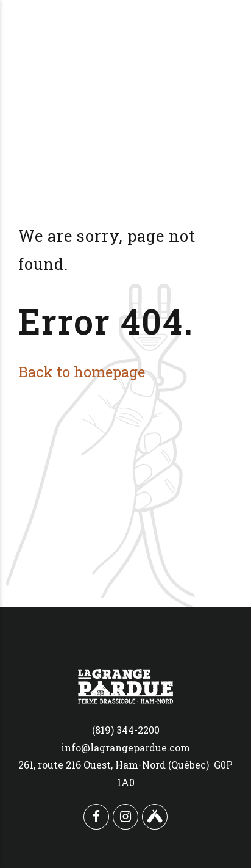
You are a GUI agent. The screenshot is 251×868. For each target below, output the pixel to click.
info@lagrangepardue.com (125, 747)
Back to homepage (82, 371)
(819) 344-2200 (126, 730)
